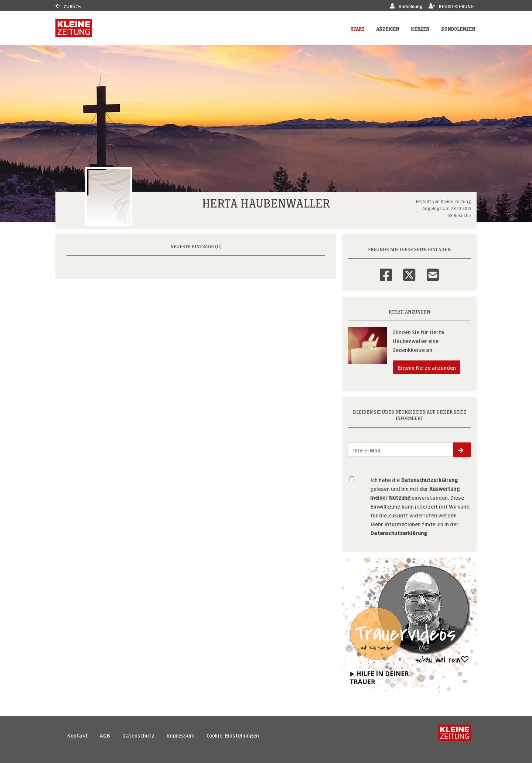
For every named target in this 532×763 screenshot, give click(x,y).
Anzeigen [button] (388, 28)
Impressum (180, 735)
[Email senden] (401, 450)
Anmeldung (406, 6)
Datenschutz (138, 735)
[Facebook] (386, 270)
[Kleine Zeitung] (455, 735)
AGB (105, 735)
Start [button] (358, 28)
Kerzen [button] (420, 28)
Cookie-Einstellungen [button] (233, 735)
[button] (462, 450)
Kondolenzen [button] (458, 28)
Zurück (68, 6)
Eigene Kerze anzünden (427, 367)
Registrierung (451, 6)
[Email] (433, 270)
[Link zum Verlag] (74, 28)
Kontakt (77, 735)
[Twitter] (409, 270)
